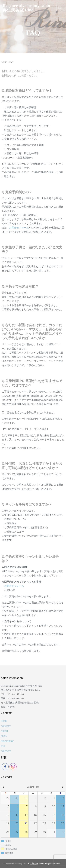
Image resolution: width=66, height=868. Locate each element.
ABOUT (4, 731)
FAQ (3, 746)
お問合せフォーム (19, 228)
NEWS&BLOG (8, 741)
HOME (4, 62)
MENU (4, 736)
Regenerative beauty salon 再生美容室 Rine (26, 8)
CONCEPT (6, 726)
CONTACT (6, 751)
